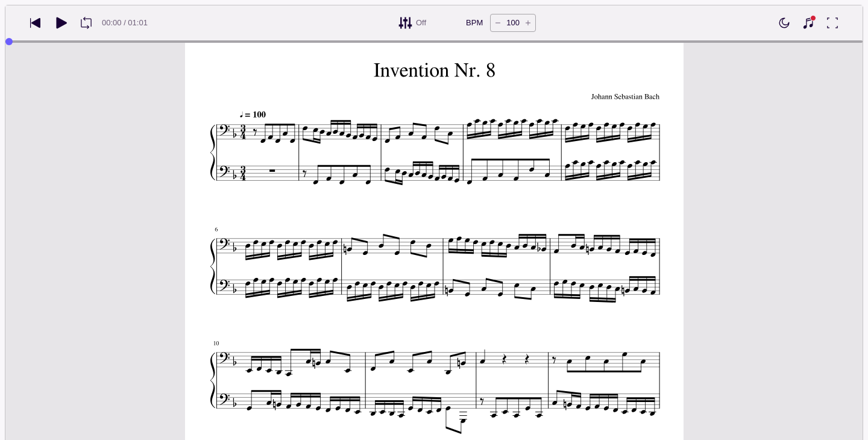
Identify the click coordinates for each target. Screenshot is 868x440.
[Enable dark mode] (784, 23)
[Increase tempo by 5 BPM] (528, 23)
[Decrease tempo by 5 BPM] (498, 23)
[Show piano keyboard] (808, 23)
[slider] (9, 42)
